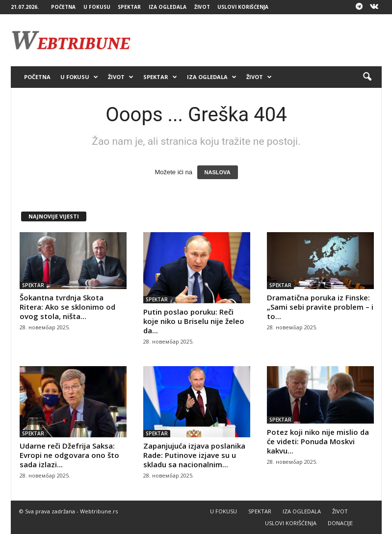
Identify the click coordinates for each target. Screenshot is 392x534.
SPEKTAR (129, 7)
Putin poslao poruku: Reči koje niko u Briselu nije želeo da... (194, 321)
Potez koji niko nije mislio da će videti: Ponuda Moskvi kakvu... (318, 441)
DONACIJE (340, 523)
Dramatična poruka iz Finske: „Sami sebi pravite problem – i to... (320, 307)
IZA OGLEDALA (168, 7)
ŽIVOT (202, 7)
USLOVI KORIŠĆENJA (243, 7)
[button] (367, 77)
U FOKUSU (97, 7)
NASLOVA (218, 172)
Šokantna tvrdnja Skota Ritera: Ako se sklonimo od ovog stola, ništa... (67, 307)
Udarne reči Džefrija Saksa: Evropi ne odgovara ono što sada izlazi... (69, 455)
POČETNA (63, 7)
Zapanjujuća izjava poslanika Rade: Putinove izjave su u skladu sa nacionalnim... (194, 455)
